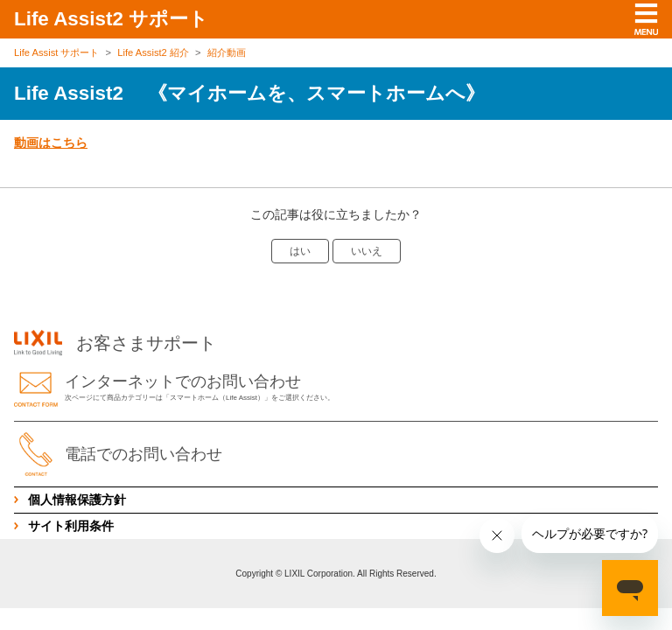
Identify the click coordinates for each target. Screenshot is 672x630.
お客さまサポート (115, 343)
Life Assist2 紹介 (153, 52)
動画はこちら (51, 143)
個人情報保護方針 (77, 500)
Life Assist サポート (56, 52)
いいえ (367, 251)
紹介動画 (227, 52)
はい (300, 251)
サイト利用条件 (71, 526)
